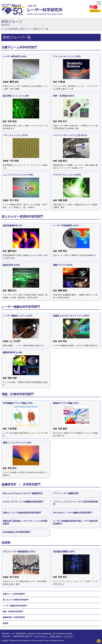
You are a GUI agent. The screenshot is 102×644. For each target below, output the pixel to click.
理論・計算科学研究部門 (13, 612)
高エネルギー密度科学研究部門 (16, 600)
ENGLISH (95, 11)
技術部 (5, 623)
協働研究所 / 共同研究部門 (14, 617)
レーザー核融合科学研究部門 (15, 606)
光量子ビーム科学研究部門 (14, 594)
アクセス (69, 636)
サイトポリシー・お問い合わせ (48, 636)
